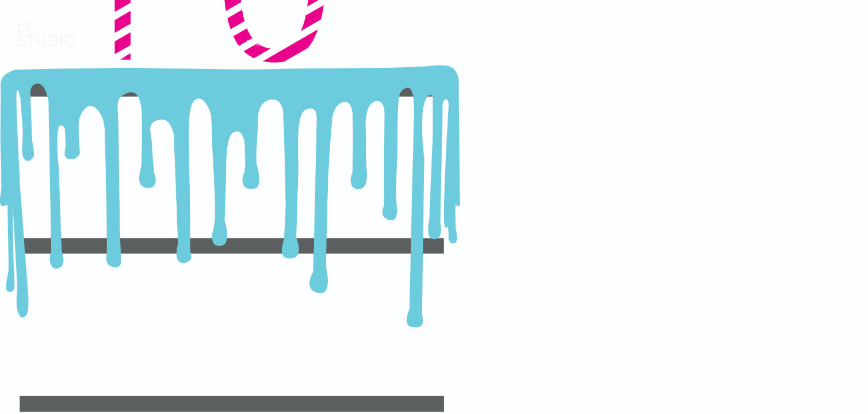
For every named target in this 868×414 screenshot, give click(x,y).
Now (637, 43)
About (259, 43)
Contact (814, 43)
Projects (438, 43)
